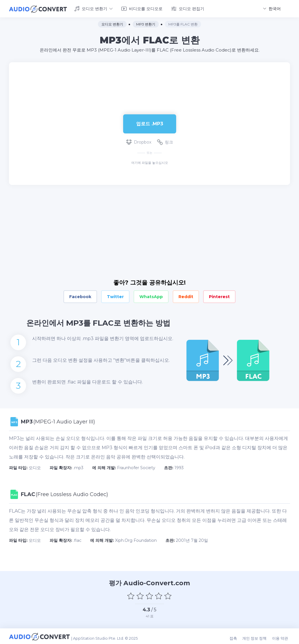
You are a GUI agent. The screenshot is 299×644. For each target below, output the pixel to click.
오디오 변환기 (93, 8)
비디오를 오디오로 (142, 8)
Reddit (186, 296)
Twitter (115, 296)
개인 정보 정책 (258, 636)
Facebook (80, 296)
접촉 (237, 636)
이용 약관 (282, 636)
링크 (165, 141)
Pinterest (219, 296)
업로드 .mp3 (150, 123)
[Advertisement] (149, 80)
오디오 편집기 (188, 8)
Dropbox (139, 141)
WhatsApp (151, 296)
